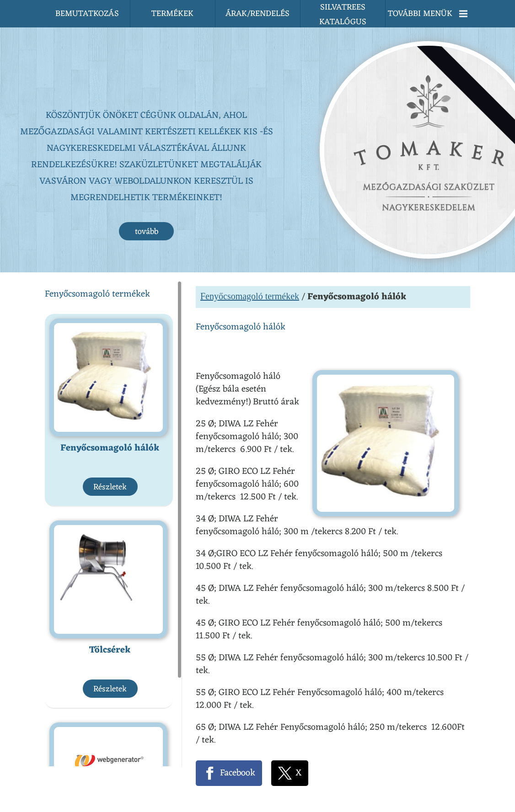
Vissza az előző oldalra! (259, 741)
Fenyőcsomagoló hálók (110, 324)
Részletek (110, 363)
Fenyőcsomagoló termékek (250, 172)
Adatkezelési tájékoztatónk (218, 797)
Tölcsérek (110, 526)
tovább (147, 107)
